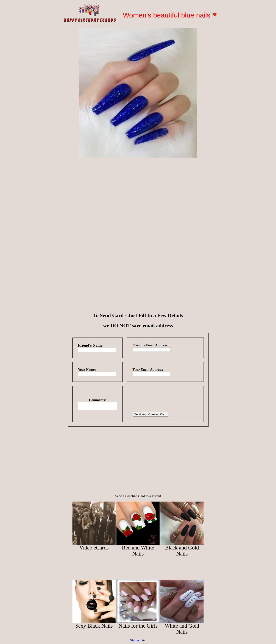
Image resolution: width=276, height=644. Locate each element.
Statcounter (138, 640)
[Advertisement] (138, 191)
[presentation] (168, 400)
